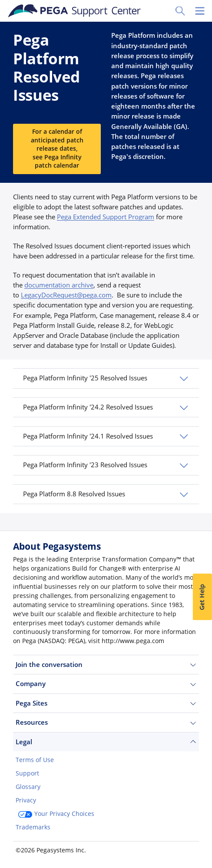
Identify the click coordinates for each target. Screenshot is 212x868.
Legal (106, 742)
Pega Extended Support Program (106, 217)
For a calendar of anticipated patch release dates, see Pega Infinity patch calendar (57, 149)
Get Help (202, 597)
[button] (106, 378)
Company (106, 684)
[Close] (200, 809)
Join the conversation (106, 665)
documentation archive (59, 285)
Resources (106, 722)
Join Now (36, 849)
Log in (82, 849)
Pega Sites (106, 703)
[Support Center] (75, 11)
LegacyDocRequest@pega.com (66, 295)
